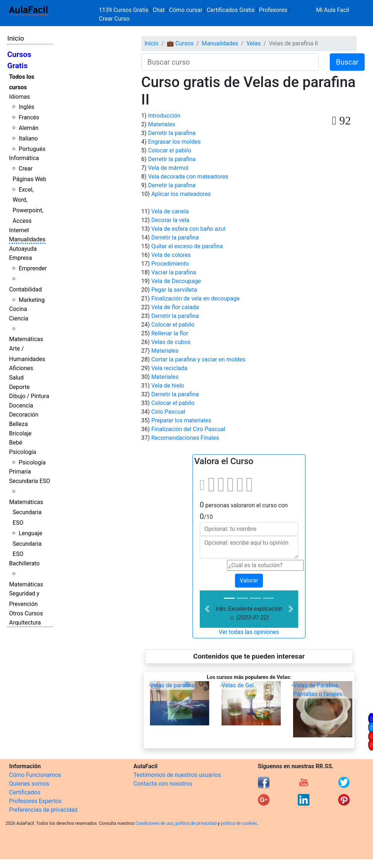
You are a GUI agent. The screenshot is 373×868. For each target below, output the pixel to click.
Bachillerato (24, 563)
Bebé (16, 443)
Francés (29, 117)
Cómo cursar (186, 10)
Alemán (28, 128)
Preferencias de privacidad (43, 810)
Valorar (249, 580)
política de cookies (239, 823)
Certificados (25, 792)
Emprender (33, 268)
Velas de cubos (171, 342)
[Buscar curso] (230, 62)
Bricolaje (20, 433)
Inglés (26, 107)
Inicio (16, 38)
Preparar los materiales (181, 420)
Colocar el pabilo (169, 150)
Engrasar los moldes (174, 142)
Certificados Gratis (231, 10)
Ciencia (19, 318)
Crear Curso (114, 19)
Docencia (21, 406)
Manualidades (27, 239)
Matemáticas (26, 339)
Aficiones (21, 368)
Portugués (32, 149)
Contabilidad (25, 289)
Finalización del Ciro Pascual (188, 429)
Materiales (161, 124)
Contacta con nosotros (163, 784)
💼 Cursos (180, 43)
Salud (16, 378)
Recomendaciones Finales (185, 438)
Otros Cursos (26, 613)
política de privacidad (196, 823)
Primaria (20, 472)
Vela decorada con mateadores (188, 177)
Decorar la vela (170, 220)
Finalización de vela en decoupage (195, 298)
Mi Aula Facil (333, 10)
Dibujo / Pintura (29, 396)
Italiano (28, 138)
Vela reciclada (169, 368)
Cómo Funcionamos (35, 775)
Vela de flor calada (175, 307)
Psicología (23, 452)
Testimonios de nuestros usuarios (177, 775)
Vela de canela (170, 211)
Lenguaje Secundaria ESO (27, 544)
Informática (24, 158)
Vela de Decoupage (176, 281)
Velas (253, 43)
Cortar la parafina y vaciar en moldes (198, 359)
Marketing (31, 300)
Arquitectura (25, 623)
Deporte (19, 387)
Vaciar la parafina (173, 272)
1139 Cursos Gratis (124, 10)
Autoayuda (23, 249)
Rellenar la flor (170, 333)
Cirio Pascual (168, 412)
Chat (159, 10)
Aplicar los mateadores (181, 194)
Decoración (24, 415)
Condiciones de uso (155, 823)
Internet (19, 230)
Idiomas (19, 97)
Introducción (164, 116)
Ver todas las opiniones (249, 632)
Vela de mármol (168, 168)
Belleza (18, 424)
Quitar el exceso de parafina (187, 246)
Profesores (273, 10)
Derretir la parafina (172, 133)
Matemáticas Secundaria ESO (26, 513)
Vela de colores (171, 255)
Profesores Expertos (35, 801)
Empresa (21, 258)
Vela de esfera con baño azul (188, 229)
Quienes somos (29, 784)
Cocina (18, 309)
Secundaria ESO (30, 481)
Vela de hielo (168, 386)
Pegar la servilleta (174, 290)
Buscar (347, 62)
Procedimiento (170, 264)
